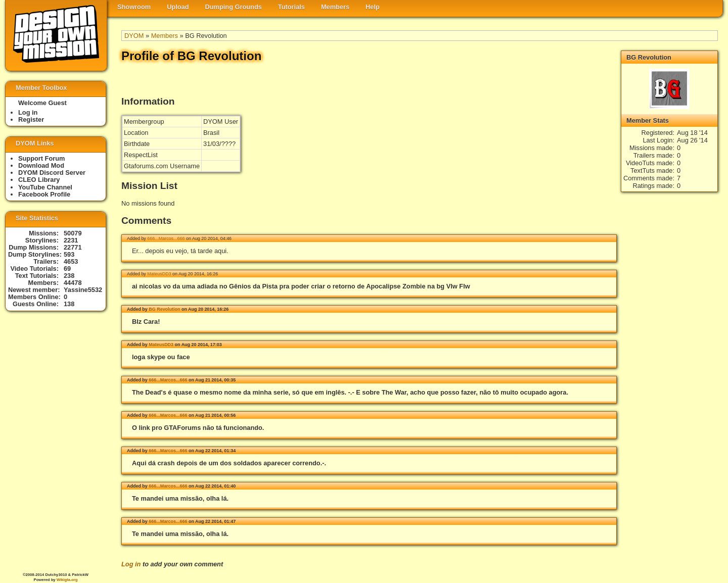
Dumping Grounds (234, 7)
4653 (71, 261)
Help (373, 7)
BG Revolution (164, 309)
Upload (178, 7)
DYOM (134, 36)
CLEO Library (39, 180)
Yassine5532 (83, 290)
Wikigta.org (67, 580)
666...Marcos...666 (166, 238)
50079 (73, 233)
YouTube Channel (45, 187)
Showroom (134, 7)
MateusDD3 (159, 274)
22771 (73, 247)
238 (69, 276)
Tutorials (291, 7)
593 (69, 254)
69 (67, 269)
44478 (73, 283)
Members (335, 7)
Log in (131, 564)
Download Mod (41, 165)
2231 (71, 240)
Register (31, 119)
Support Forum (41, 158)
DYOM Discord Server (52, 173)
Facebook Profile (44, 194)
